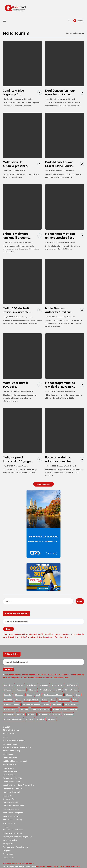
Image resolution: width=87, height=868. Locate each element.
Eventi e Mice (8, 771)
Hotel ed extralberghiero (13, 815)
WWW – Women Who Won (14, 743)
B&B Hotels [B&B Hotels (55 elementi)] (58, 687)
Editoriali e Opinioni (11, 732)
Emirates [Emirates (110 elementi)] (20, 697)
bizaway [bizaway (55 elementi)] (8, 692)
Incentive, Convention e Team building (18, 787)
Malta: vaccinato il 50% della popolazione (16, 388)
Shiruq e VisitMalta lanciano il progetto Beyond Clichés (17, 239)
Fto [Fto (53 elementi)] (79, 697)
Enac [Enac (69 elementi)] (30, 697)
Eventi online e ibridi (11, 774)
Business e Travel (10, 747)
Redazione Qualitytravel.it (23, 99)
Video (5, 739)
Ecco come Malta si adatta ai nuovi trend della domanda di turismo (60, 465)
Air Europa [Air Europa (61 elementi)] (33, 687)
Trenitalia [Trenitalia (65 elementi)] (69, 717)
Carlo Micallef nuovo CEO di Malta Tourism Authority (60, 167)
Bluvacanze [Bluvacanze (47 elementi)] (21, 692)
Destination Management (13, 808)
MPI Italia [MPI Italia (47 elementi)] (58, 707)
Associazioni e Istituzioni (13, 832)
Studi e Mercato (9, 767)
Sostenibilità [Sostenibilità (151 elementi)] (45, 717)
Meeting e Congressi (11, 794)
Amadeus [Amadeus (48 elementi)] (45, 687)
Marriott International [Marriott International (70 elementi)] (32, 707)
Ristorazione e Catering (13, 822)
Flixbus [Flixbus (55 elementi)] (70, 697)
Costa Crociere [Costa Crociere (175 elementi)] (47, 692)
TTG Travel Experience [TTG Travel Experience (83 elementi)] (14, 721)
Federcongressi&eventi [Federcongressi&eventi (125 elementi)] (54, 697)
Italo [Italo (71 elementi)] (76, 702)
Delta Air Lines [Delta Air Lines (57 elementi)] (72, 692)
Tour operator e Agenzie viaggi (15, 849)
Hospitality (7, 798)
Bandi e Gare (8, 756)
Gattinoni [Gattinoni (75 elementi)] (9, 702)
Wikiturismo (8, 856)
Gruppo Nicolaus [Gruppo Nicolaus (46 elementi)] (32, 702)
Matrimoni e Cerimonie (12, 791)
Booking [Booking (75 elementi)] (33, 692)
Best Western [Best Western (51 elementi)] (72, 687)
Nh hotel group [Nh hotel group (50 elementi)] (11, 712)
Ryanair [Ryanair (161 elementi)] (21, 717)
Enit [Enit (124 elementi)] (38, 697)
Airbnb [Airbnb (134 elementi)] (21, 687)
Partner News (8, 736)
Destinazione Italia (10, 804)
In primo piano (9, 826)
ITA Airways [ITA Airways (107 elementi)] (65, 702)
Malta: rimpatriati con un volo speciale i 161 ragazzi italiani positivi (60, 240)
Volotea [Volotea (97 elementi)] (30, 721)
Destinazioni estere (11, 811)
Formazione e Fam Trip (12, 780)
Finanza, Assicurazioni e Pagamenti (17, 839)
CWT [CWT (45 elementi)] (59, 692)
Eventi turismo (9, 777)
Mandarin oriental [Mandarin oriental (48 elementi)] (12, 707)
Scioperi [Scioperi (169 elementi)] (32, 717)
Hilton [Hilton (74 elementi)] (45, 702)
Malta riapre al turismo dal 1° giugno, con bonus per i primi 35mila (16, 465)
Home (69, 33)
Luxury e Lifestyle (10, 842)
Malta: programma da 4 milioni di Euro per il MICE (59, 388)
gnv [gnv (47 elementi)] (19, 702)
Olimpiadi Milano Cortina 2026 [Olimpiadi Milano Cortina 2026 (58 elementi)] (65, 712)
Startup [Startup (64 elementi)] (57, 717)
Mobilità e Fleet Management (15, 763)
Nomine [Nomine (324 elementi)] (25, 712)
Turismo (6, 829)
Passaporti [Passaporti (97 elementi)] (9, 717)
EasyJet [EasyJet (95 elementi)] (8, 697)
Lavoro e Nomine (10, 760)
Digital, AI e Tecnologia (12, 836)
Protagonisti (8, 846)
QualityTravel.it (19, 171)
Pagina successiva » (44, 486)
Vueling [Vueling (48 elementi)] (41, 721)
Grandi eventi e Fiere (11, 784)
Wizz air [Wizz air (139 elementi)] (52, 721)
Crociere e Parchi (10, 801)
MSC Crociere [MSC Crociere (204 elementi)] (71, 707)
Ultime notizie (8, 860)
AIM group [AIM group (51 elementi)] (9, 687)
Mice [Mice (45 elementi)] (47, 707)
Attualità (6, 729)
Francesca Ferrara (21, 468)
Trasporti (7, 853)
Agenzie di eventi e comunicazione (17, 749)
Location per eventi (11, 818)
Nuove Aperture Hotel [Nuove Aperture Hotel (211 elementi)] (41, 712)
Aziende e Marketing (11, 753)
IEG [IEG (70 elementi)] (54, 702)
